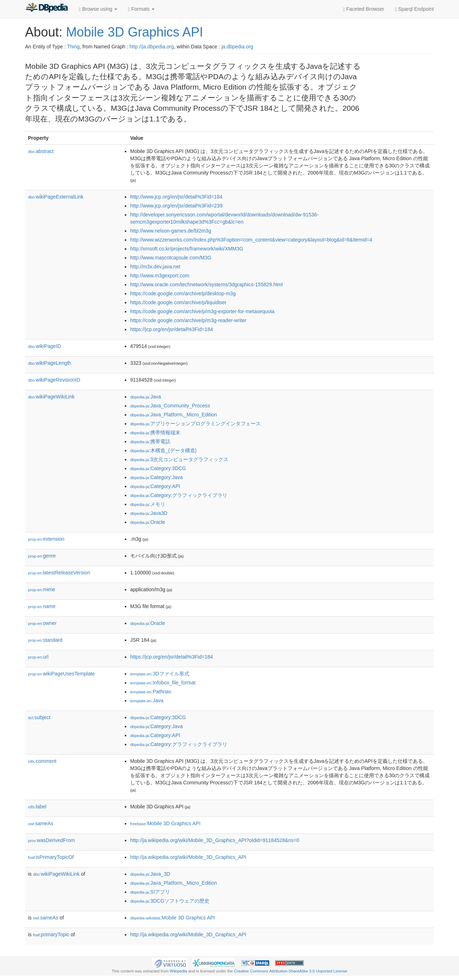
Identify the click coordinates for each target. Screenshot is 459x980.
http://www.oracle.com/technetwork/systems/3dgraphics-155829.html (207, 285)
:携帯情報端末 (155, 432)
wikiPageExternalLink (56, 197)
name (42, 606)
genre (42, 556)
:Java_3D (150, 874)
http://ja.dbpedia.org (152, 47)
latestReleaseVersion (59, 573)
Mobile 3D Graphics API (134, 32)
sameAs (41, 823)
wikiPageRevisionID (54, 380)
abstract (41, 151)
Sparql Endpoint (414, 9)
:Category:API (155, 486)
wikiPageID (44, 346)
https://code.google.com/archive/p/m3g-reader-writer (188, 320)
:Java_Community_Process (170, 406)
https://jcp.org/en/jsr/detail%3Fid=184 (172, 329)
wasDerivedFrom (51, 840)
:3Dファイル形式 (160, 674)
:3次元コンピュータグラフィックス (179, 459)
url (38, 657)
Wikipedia (178, 971)
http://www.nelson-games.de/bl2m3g (171, 231)
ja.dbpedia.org (237, 47)
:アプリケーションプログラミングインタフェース (195, 424)
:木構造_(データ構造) (163, 450)
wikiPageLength (50, 363)
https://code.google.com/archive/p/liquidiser (178, 302)
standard (45, 640)
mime (42, 589)
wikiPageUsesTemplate (61, 674)
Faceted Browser (364, 9)
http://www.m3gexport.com (160, 276)
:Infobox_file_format (163, 683)
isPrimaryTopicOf (51, 857)
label (37, 807)
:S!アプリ (150, 892)
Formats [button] (141, 9)
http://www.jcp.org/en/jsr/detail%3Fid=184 (176, 197)
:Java (146, 397)
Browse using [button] (98, 9)
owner (42, 623)
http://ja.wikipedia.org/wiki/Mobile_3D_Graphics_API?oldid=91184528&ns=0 (215, 840)
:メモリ (148, 504)
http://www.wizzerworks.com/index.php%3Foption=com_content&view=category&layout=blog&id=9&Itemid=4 (251, 240)
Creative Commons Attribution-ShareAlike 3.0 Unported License (290, 971)
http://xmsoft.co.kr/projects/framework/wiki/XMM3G (187, 249)
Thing (73, 47)
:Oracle (148, 522)
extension (46, 539)
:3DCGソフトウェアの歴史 (170, 901)
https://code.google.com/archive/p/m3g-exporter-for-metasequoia (202, 311)
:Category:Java (156, 477)
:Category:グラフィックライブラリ (179, 495)
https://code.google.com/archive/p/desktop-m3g (183, 293)
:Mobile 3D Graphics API (165, 823)
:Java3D (149, 513)
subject (39, 717)
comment (42, 761)
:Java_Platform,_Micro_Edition (174, 415)
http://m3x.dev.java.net (155, 267)
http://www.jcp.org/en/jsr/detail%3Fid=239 (176, 206)
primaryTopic (51, 934)
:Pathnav (151, 692)
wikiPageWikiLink (51, 397)
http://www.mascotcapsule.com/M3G (171, 258)
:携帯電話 (150, 441)
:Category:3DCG (158, 468)
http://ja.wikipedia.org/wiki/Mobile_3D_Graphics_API (188, 857)
